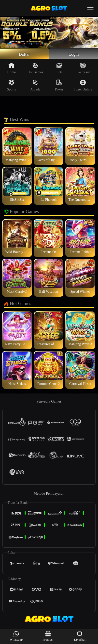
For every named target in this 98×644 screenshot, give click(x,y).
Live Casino (83, 69)
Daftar (24, 54)
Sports (11, 86)
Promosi (48, 636)
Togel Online (83, 86)
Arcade (35, 86)
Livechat (80, 636)
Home (11, 69)
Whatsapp (16, 636)
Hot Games (35, 69)
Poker (59, 86)
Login (74, 54)
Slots (59, 69)
